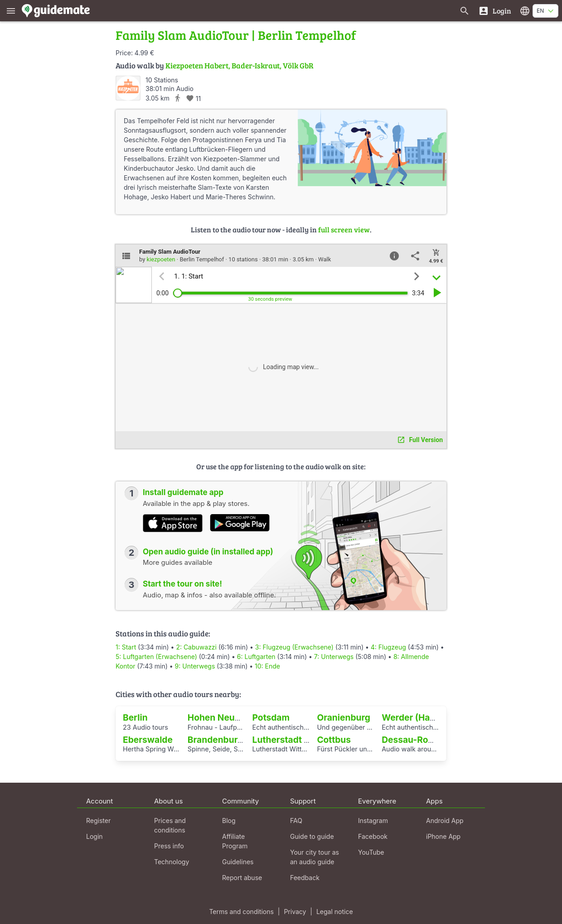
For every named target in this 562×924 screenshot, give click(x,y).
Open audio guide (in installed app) (208, 552)
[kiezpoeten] (128, 88)
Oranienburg (344, 717)
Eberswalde (148, 740)
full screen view (344, 229)
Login (94, 836)
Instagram (373, 821)
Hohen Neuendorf (225, 717)
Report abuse (242, 878)
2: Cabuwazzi (196, 647)
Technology (172, 862)
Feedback (305, 878)
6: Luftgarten (256, 657)
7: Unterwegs (334, 657)
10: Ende (267, 666)
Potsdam (271, 717)
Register (98, 821)
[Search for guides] (465, 11)
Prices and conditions (170, 825)
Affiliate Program (235, 841)
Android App (445, 821)
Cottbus (334, 740)
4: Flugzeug (388, 647)
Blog (229, 821)
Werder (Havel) (414, 717)
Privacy (295, 912)
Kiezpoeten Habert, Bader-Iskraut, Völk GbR (240, 65)
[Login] (495, 11)
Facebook (373, 836)
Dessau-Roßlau (414, 740)
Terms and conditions (241, 912)
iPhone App (443, 836)
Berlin (135, 717)
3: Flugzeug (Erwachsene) (294, 647)
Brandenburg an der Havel (243, 740)
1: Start (126, 647)
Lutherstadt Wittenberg (302, 740)
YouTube (371, 852)
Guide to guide (312, 836)
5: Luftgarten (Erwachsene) (156, 657)
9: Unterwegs (195, 666)
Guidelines (238, 862)
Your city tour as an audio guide (315, 857)
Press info (169, 846)
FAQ (296, 821)
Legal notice (335, 912)
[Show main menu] (11, 11)
